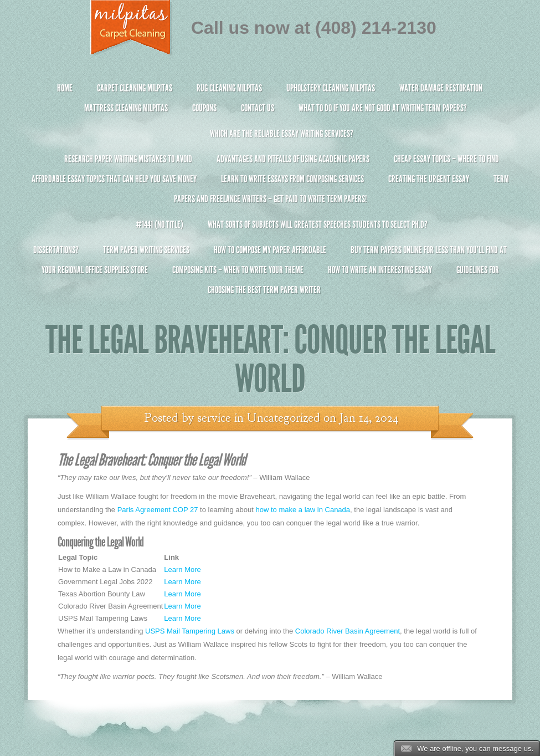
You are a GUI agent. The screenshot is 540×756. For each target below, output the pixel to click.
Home (65, 88)
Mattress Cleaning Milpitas (126, 108)
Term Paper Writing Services (146, 250)
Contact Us (258, 108)
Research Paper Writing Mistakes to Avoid (128, 159)
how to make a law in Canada (303, 510)
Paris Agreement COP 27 (158, 510)
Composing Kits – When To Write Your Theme (238, 270)
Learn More (182, 569)
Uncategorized (284, 418)
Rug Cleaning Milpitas (229, 88)
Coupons (204, 108)
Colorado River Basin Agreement (348, 631)
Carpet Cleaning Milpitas (135, 88)
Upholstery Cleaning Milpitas (331, 88)
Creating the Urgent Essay (429, 179)
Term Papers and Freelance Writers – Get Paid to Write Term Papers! (270, 194)
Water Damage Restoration (441, 88)
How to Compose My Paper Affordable (270, 250)
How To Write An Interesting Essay (380, 270)
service (214, 418)
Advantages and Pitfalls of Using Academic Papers (293, 159)
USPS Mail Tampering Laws (190, 631)
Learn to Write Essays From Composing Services (292, 179)
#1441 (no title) (160, 224)
